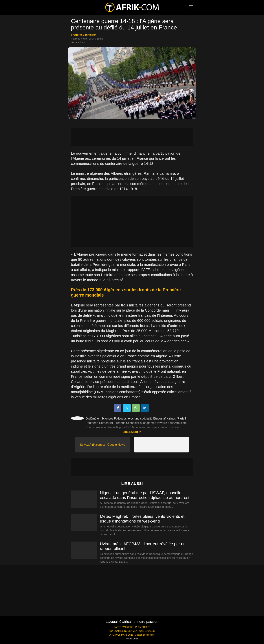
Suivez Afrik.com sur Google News (102, 445)
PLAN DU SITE (143, 627)
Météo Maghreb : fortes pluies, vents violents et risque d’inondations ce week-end (142, 519)
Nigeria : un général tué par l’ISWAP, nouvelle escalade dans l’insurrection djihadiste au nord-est (145, 495)
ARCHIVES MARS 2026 (121, 635)
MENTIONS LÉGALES (144, 631)
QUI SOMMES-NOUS (120, 631)
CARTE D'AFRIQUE (123, 627)
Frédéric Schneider (83, 35)
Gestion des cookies (145, 635)
